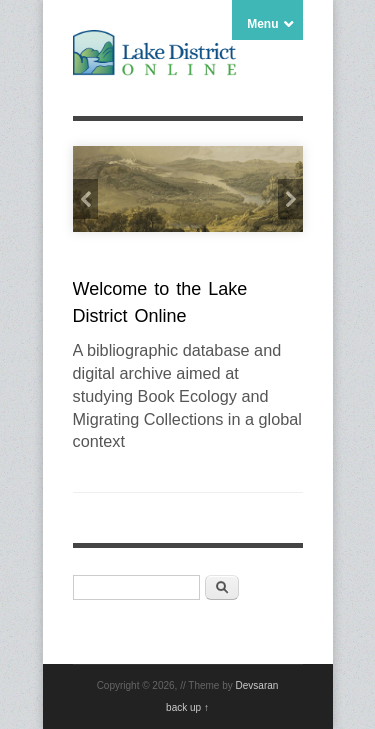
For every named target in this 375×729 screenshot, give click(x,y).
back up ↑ (187, 707)
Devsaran (257, 685)
